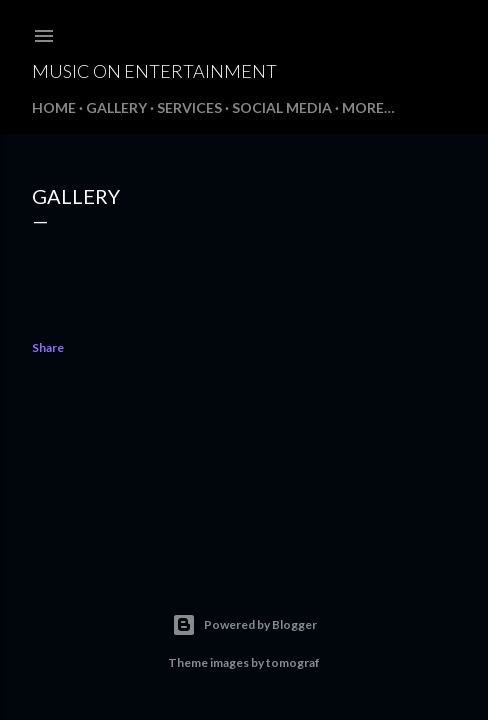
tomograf (293, 662)
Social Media (282, 107)
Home (54, 107)
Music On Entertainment (154, 71)
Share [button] (48, 347)
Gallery (116, 107)
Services (189, 107)
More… (368, 107)
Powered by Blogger (244, 625)
